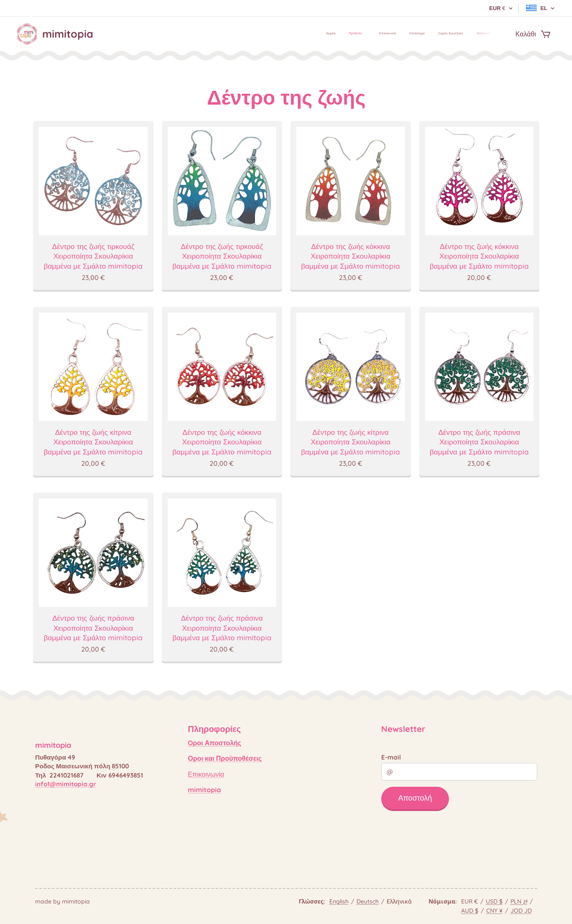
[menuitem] (421, 34)
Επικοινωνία (206, 774)
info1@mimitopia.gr (66, 784)
